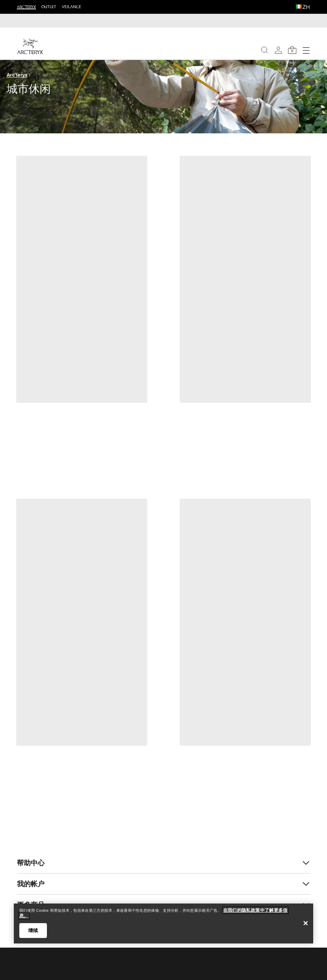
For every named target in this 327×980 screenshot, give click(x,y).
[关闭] (306, 923)
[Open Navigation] (306, 50)
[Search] (265, 50)
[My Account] (278, 50)
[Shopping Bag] (292, 50)
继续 (33, 930)
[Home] (30, 46)
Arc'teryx (17, 75)
